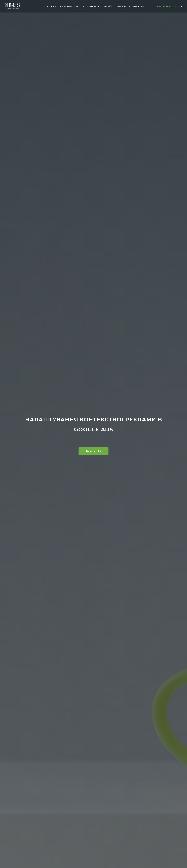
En (181, 6)
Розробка (49, 6)
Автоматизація (91, 6)
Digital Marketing (69, 6)
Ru (176, 6)
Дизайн (109, 6)
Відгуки (122, 6)
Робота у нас (136, 6)
